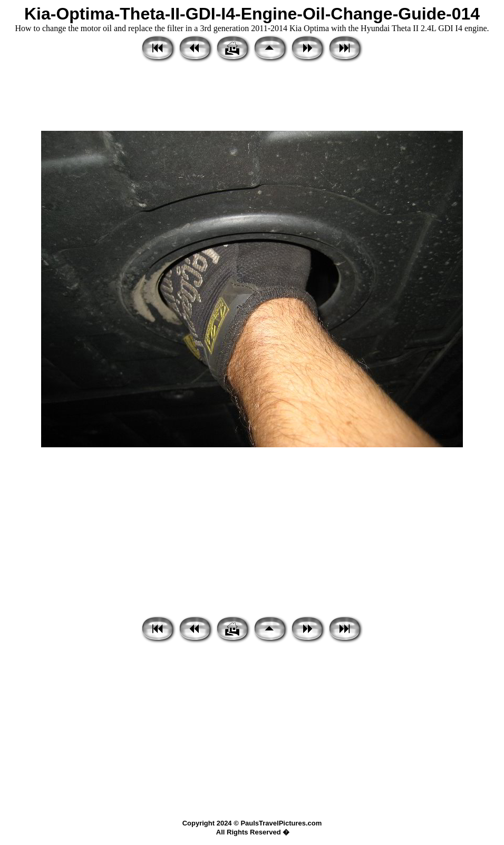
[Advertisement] (252, 98)
